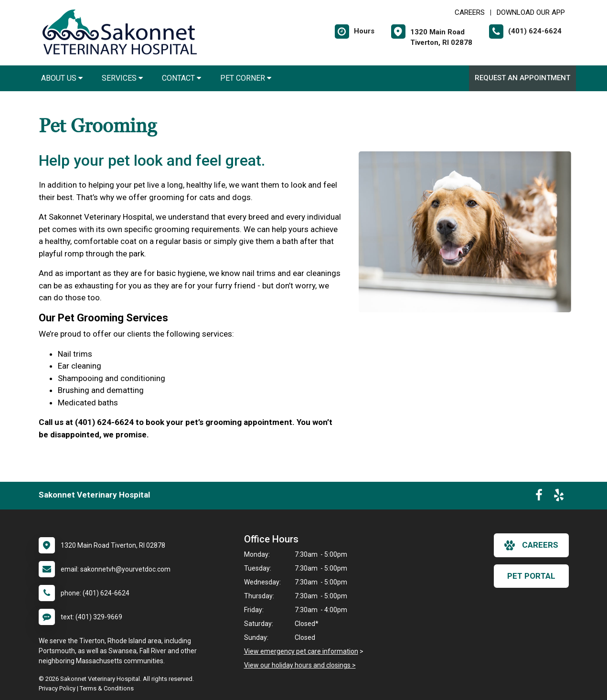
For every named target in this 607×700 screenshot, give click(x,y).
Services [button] (122, 78)
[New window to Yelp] (559, 497)
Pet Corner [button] (246, 78)
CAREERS (470, 12)
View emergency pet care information (301, 651)
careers (531, 545)
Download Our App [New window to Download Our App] (531, 12)
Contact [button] (181, 78)
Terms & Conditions (107, 688)
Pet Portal (531, 576)
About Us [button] (62, 78)
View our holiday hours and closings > (300, 665)
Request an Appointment (522, 78)
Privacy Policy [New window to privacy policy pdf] (57, 688)
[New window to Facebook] (539, 497)
